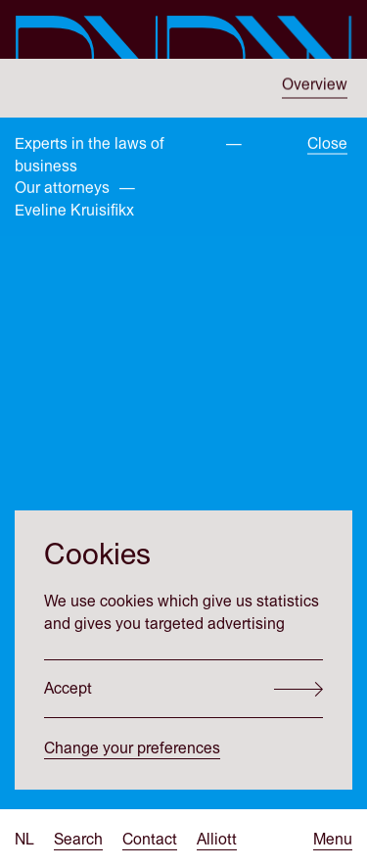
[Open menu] (333, 840)
